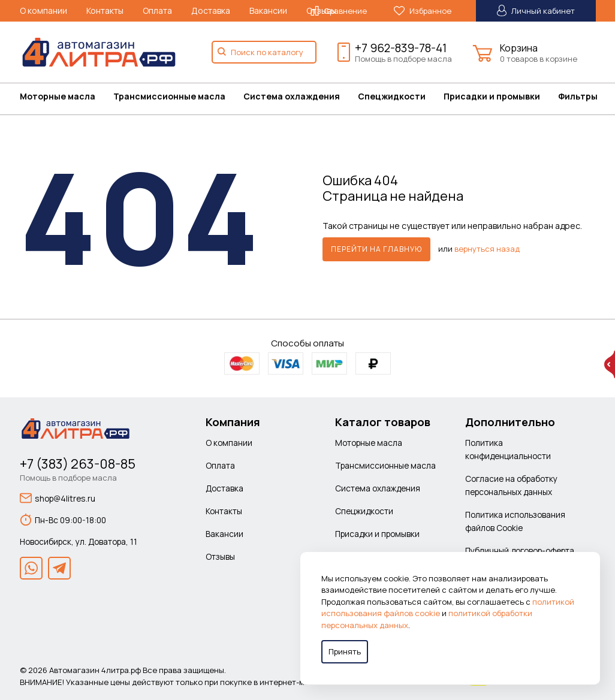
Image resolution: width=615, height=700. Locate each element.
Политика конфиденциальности (508, 449)
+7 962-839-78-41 (401, 48)
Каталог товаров (383, 422)
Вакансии (268, 10)
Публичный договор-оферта (520, 550)
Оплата (157, 10)
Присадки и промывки (492, 96)
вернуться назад (487, 248)
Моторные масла (58, 96)
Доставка (211, 10)
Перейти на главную (376, 249)
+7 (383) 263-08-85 (78, 464)
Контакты (105, 10)
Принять (345, 651)
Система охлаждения (292, 96)
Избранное (423, 11)
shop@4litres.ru (58, 498)
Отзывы (220, 556)
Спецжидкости (392, 96)
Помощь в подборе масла (403, 59)
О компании (43, 10)
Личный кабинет (536, 10)
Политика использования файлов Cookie (515, 521)
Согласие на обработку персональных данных (511, 485)
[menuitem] (67, 96)
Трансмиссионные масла (169, 96)
